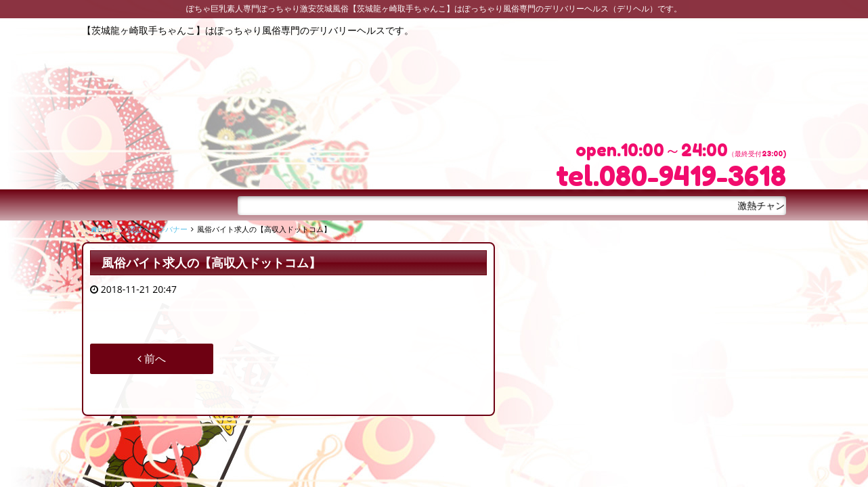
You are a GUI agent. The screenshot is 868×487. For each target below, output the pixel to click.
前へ (152, 358)
